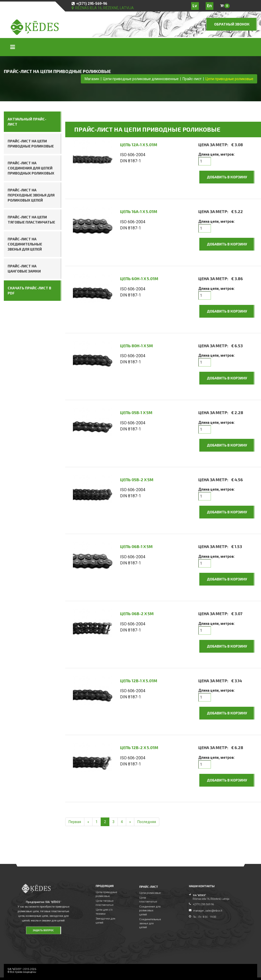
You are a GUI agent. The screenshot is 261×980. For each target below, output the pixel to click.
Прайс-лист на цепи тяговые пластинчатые (31, 220)
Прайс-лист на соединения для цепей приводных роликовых (31, 168)
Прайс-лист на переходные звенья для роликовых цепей (31, 195)
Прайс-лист (192, 79)
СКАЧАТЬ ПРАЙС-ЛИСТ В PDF (29, 290)
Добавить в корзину (227, 177)
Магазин (92, 79)
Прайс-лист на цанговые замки (24, 269)
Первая (75, 822)
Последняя (147, 822)
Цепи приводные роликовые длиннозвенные (141, 79)
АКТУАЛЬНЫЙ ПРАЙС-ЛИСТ (27, 122)
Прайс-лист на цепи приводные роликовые (31, 144)
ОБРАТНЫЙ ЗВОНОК (232, 24)
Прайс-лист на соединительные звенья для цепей (25, 244)
